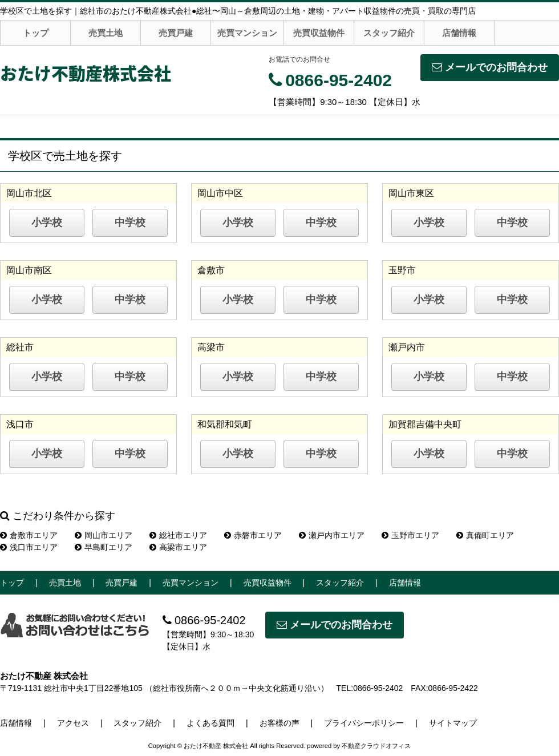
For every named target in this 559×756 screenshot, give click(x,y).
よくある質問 (210, 723)
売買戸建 (176, 33)
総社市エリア (178, 535)
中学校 (130, 223)
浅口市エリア (29, 547)
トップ (36, 33)
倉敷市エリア (29, 535)
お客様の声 (279, 723)
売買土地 (106, 33)
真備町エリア (485, 535)
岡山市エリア (104, 535)
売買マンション (247, 33)
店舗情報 (459, 33)
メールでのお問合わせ (490, 67)
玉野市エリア (410, 535)
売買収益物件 (319, 33)
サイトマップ (453, 723)
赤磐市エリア (253, 535)
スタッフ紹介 (389, 33)
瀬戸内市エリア (332, 535)
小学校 (47, 223)
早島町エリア (104, 547)
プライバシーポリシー (364, 723)
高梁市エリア (178, 547)
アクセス (73, 723)
